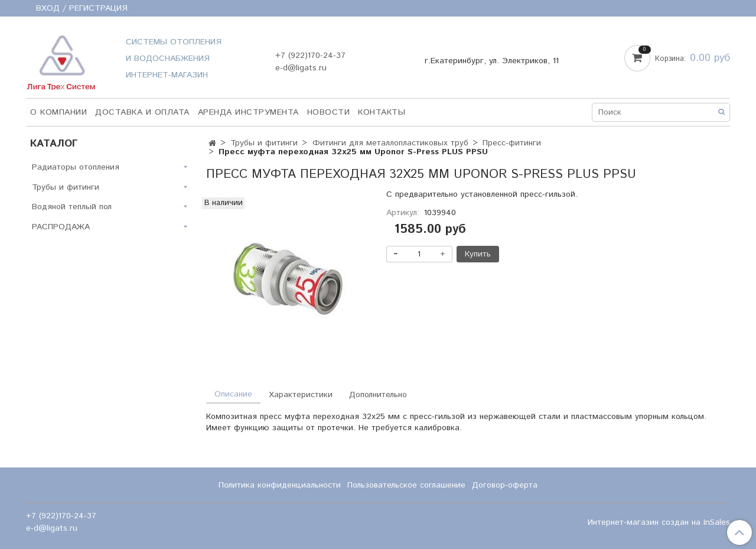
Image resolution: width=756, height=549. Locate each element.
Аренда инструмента (248, 112)
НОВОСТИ (329, 112)
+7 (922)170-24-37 (310, 56)
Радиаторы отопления (76, 167)
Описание (233, 394)
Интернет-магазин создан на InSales (659, 522)
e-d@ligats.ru (301, 68)
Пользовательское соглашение (406, 485)
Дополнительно (378, 395)
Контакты (382, 112)
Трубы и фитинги (264, 143)
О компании (58, 112)
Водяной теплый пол (72, 207)
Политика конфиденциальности (280, 485)
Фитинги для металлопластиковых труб (390, 143)
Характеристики (301, 395)
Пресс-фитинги (512, 143)
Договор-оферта (505, 485)
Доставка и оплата (142, 112)
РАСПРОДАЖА (61, 227)
